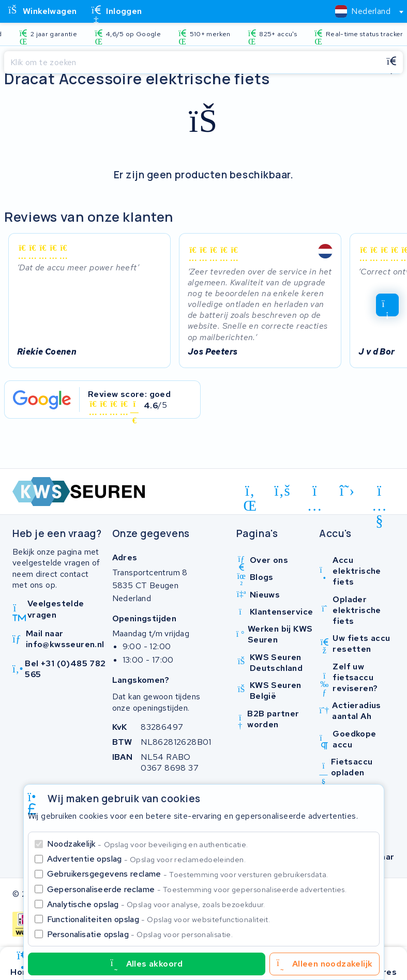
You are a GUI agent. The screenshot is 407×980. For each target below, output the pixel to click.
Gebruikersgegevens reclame (188, 874)
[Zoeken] (192, 63)
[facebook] (283, 491)
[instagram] (315, 493)
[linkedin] (250, 493)
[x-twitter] (347, 491)
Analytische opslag (156, 904)
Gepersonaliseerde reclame (197, 889)
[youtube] (379, 493)
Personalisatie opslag (140, 934)
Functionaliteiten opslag (159, 919)
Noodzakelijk (148, 844)
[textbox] (363, 11)
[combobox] (365, 11)
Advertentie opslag (146, 859)
